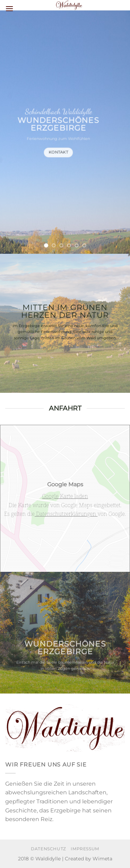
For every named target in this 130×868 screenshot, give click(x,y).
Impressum (85, 849)
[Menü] (9, 9)
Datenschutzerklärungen (66, 514)
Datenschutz (49, 849)
